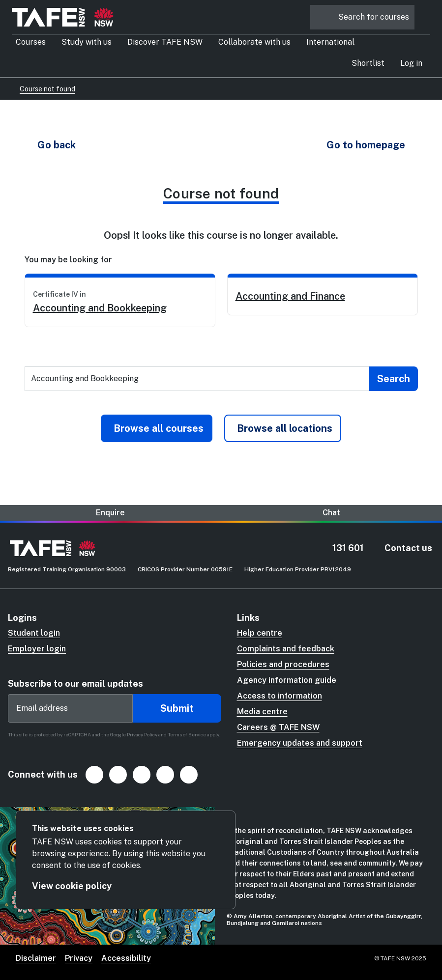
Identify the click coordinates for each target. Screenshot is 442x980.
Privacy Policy (142, 734)
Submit (177, 708)
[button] (411, 63)
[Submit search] (394, 379)
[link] (120, 300)
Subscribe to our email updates (75, 684)
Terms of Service (187, 734)
